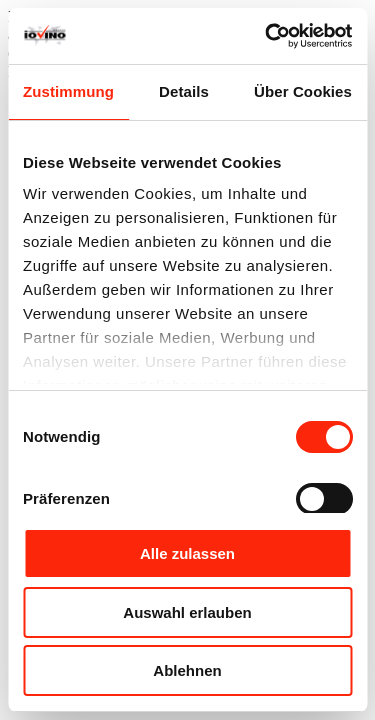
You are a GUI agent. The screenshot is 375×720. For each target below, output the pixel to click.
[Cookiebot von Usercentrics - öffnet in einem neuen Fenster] (267, 36)
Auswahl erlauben (187, 612)
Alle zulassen (187, 553)
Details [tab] (184, 91)
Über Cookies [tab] (303, 91)
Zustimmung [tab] (68, 91)
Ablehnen (187, 670)
